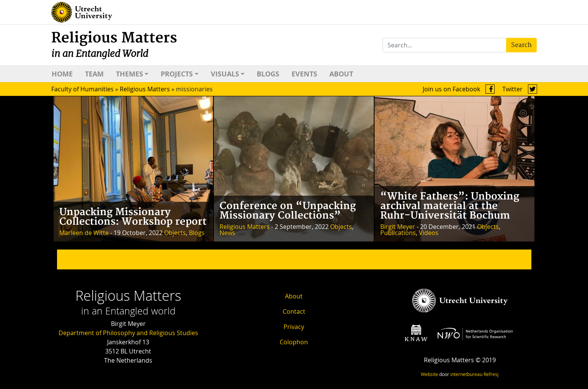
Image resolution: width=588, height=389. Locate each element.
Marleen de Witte (84, 233)
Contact (294, 311)
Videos (429, 233)
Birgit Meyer (398, 227)
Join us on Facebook (459, 89)
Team (94, 74)
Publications (398, 233)
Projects (177, 74)
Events (304, 74)
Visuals (225, 74)
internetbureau (466, 374)
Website (429, 374)
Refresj (491, 374)
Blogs (268, 74)
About (341, 74)
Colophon (294, 342)
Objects (175, 233)
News (227, 233)
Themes (129, 74)
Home (62, 74)
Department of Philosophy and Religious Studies (128, 333)
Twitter (520, 89)
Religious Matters (114, 45)
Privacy (294, 327)
